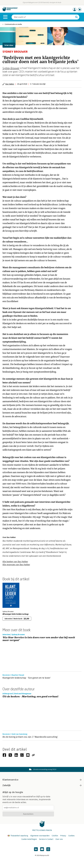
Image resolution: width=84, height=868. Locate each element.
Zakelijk (42, 785)
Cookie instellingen (29, 839)
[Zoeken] (43, 17)
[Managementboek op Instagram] (48, 849)
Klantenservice (42, 780)
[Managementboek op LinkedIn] (36, 849)
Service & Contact (46, 839)
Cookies (71, 836)
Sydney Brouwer (11, 68)
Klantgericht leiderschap (16, 614)
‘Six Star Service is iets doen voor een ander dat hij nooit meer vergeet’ (39, 639)
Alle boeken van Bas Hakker (15, 562)
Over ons (59, 839)
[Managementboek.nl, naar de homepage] (10, 11)
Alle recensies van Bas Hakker (16, 565)
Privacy (63, 836)
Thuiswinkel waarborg (18, 836)
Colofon (55, 836)
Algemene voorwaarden (40, 836)
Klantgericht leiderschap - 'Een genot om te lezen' (27, 678)
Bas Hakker (10, 84)
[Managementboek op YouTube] (42, 849)
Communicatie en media (13, 24)
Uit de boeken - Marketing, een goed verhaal (30, 697)
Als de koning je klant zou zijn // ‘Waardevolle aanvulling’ (30, 737)
